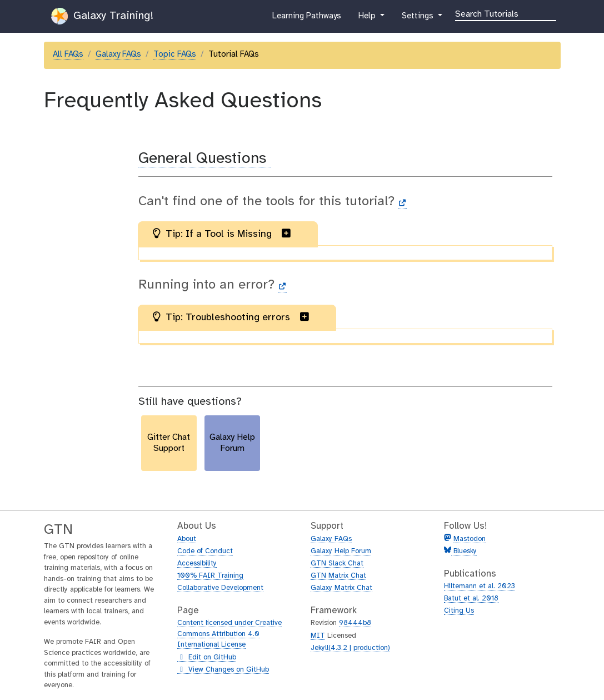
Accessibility (197, 564)
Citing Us (459, 611)
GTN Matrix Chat (338, 576)
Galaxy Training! (102, 16)
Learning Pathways (306, 18)
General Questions (204, 159)
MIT (318, 636)
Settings (418, 18)
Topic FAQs (175, 54)
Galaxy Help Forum (341, 551)
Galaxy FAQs (118, 54)
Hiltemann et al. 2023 (480, 586)
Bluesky (464, 551)
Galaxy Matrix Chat (341, 588)
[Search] (506, 13)
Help (368, 18)
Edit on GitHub (207, 658)
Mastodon (470, 539)
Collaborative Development (220, 588)
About (187, 539)
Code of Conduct (205, 551)
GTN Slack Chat (337, 564)
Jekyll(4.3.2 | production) (350, 648)
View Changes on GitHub (223, 670)
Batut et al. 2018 (471, 599)
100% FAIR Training (210, 576)
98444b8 (355, 623)
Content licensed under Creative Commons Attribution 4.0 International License (229, 634)
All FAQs (68, 54)
